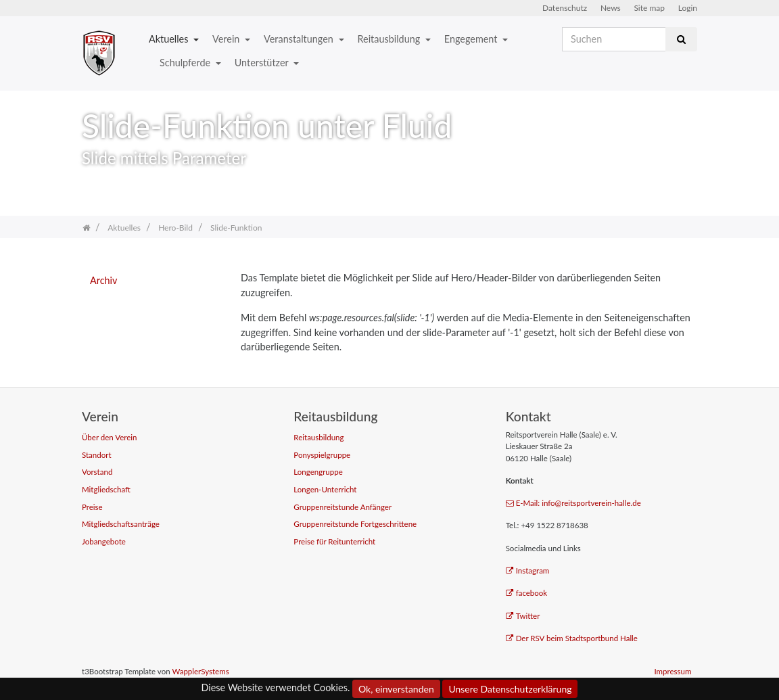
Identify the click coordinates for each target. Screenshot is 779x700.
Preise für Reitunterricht (334, 541)
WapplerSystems (200, 671)
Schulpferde (186, 63)
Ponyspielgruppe (322, 455)
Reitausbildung (390, 39)
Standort (97, 455)
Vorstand (97, 472)
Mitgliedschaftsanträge (121, 524)
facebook (527, 593)
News (611, 8)
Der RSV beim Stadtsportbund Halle (572, 638)
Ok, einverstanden (396, 689)
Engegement (472, 39)
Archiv (103, 280)
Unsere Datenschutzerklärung (510, 689)
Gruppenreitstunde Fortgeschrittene (355, 524)
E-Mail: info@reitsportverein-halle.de (573, 503)
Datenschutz (565, 8)
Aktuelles (170, 39)
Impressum (672, 671)
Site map (649, 8)
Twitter (523, 616)
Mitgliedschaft (106, 489)
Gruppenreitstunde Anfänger (343, 507)
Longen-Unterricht (325, 489)
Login (688, 8)
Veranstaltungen (300, 39)
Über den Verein (110, 437)
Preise (92, 507)
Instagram (528, 570)
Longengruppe (318, 472)
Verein (227, 39)
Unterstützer (263, 63)
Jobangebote (104, 541)
